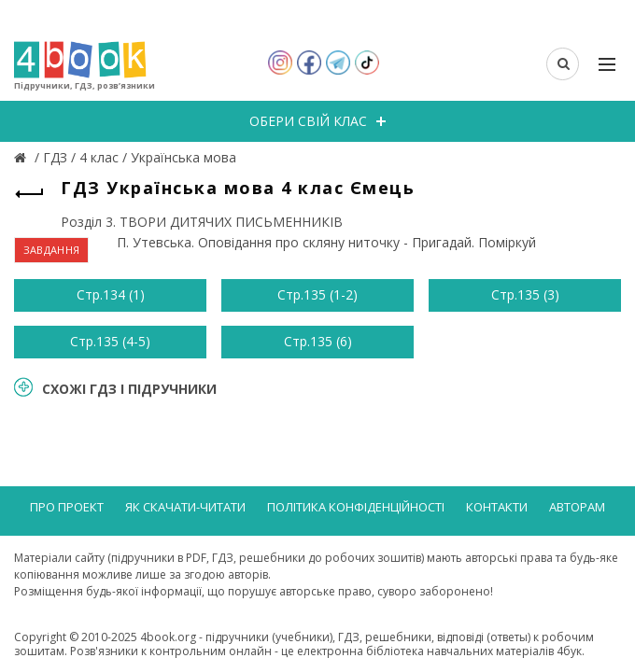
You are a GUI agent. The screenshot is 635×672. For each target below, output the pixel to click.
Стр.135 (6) (318, 341)
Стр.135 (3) (525, 294)
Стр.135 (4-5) (110, 341)
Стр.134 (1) (111, 294)
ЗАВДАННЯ (51, 250)
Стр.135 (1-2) (317, 294)
